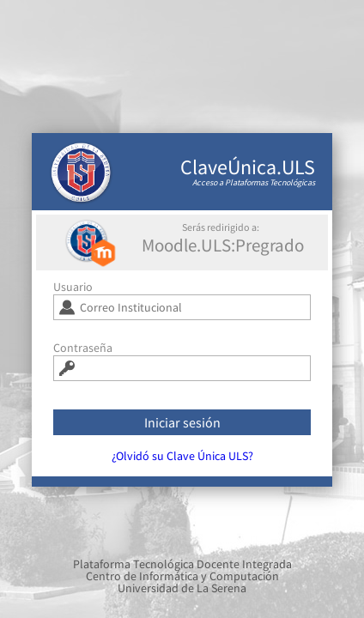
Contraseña (83, 354)
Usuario (73, 293)
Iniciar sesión (182, 428)
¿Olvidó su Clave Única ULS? (182, 462)
